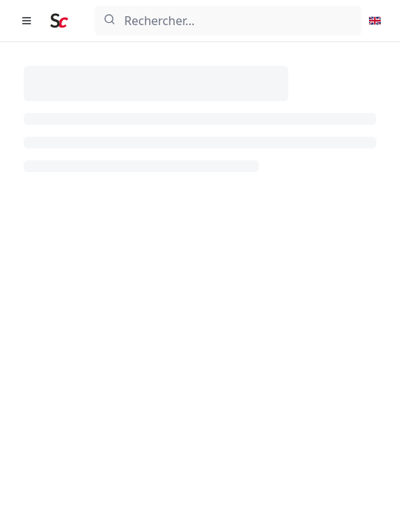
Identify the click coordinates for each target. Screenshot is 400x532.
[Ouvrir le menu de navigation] (27, 21)
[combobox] (228, 21)
